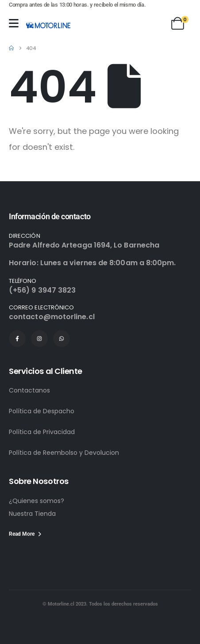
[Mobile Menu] (14, 23)
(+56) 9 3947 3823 (42, 290)
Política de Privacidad (42, 432)
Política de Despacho (42, 411)
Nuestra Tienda (32, 514)
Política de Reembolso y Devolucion (64, 453)
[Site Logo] (48, 25)
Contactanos (29, 390)
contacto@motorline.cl (52, 317)
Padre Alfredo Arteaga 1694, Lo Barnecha (84, 245)
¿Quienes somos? (37, 501)
